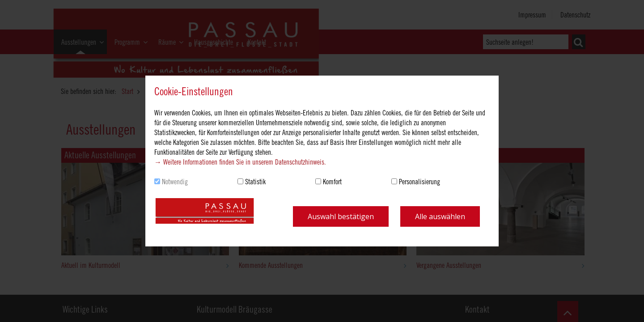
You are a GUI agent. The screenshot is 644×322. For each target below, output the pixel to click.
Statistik (255, 182)
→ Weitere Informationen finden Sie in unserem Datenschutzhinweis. (240, 162)
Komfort (332, 182)
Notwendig (175, 182)
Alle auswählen (440, 216)
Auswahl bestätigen (341, 216)
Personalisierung (419, 182)
